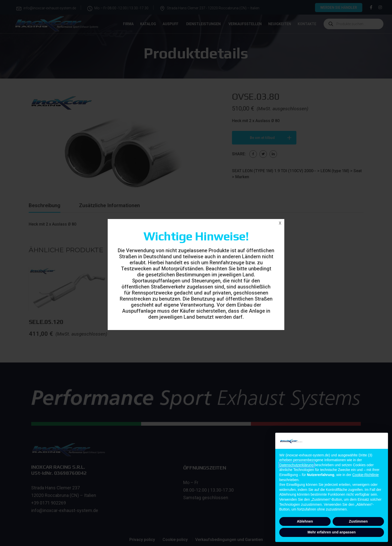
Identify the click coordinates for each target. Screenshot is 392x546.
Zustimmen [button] (358, 521)
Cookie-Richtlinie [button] (365, 475)
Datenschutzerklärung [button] (296, 465)
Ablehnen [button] (305, 521)
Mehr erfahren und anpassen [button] (331, 532)
